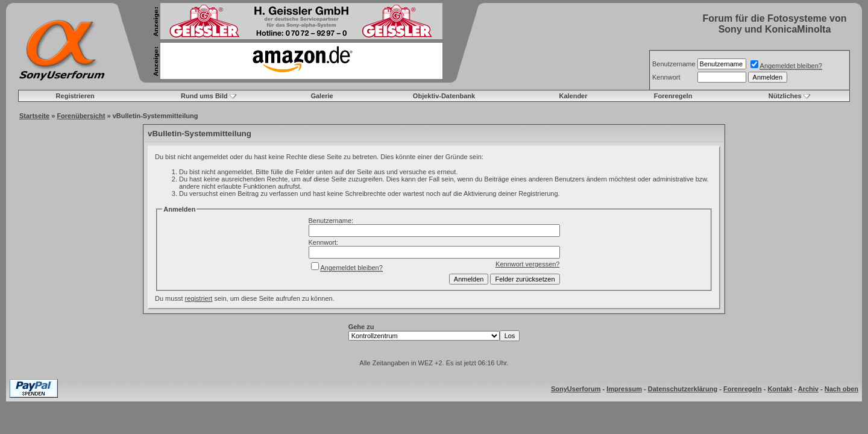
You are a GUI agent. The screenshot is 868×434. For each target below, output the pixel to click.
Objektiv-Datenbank (444, 96)
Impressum (624, 389)
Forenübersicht (81, 116)
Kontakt (780, 389)
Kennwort (666, 77)
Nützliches (785, 96)
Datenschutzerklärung (683, 389)
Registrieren (75, 96)
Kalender (573, 96)
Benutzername (674, 64)
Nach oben (841, 389)
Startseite (34, 116)
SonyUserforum (576, 389)
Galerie (322, 96)
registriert (199, 298)
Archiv (808, 389)
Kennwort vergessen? (527, 264)
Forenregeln (673, 96)
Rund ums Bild (204, 96)
